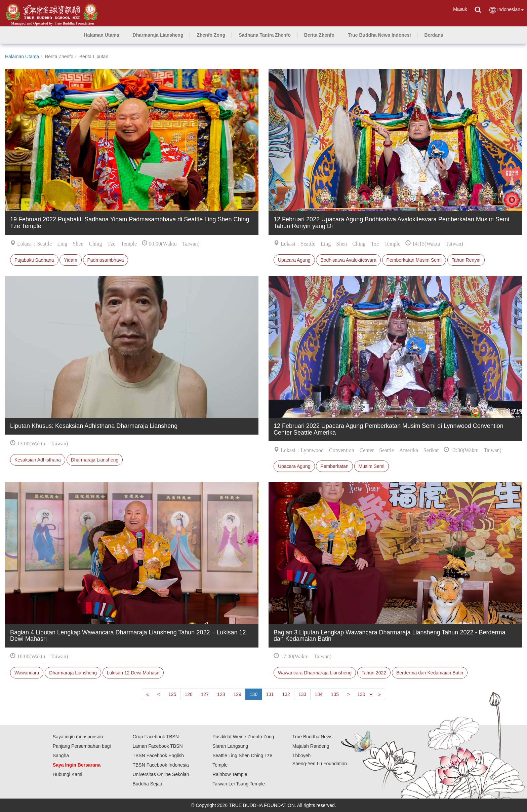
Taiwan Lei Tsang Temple (239, 784)
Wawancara (27, 673)
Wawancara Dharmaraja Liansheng (315, 673)
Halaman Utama (22, 57)
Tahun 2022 (374, 673)
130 (254, 694)
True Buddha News (312, 737)
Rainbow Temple (230, 774)
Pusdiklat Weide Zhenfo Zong (243, 737)
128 (221, 694)
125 (172, 694)
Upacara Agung (294, 260)
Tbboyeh (301, 755)
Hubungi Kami (68, 774)
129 (237, 694)
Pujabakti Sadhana (34, 260)
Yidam (70, 260)
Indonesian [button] (506, 10)
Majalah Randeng (311, 746)
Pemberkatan (334, 466)
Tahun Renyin (466, 260)
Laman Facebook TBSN (157, 746)
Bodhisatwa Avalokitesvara (348, 260)
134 (318, 694)
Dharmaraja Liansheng (95, 460)
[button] (158, 35)
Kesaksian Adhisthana (38, 460)
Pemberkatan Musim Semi (414, 260)
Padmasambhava (106, 260)
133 (302, 694)
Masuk (460, 9)
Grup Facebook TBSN (155, 737)
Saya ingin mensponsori (78, 737)
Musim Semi (372, 466)
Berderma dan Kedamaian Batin (430, 673)
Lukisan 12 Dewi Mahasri (133, 673)
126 (188, 694)
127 (205, 694)
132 (286, 694)
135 (335, 694)
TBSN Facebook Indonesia (160, 765)
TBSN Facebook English (158, 755)
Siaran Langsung (230, 746)
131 (270, 694)
